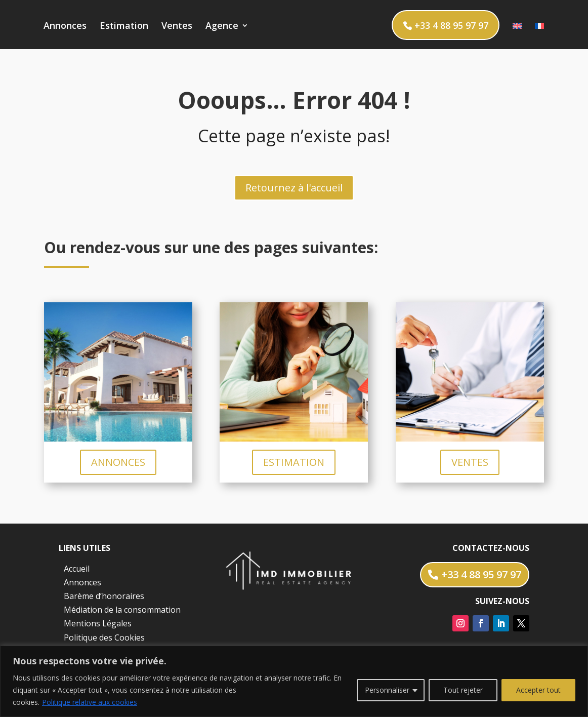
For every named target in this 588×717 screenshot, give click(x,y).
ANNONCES (118, 462)
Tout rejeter (463, 690)
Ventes (177, 27)
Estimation (124, 27)
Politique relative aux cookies (90, 702)
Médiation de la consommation (122, 610)
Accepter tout (538, 690)
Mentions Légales (98, 623)
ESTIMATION (294, 462)
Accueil (77, 569)
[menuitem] (517, 35)
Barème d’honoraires (104, 596)
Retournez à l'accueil (294, 188)
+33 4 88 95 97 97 (451, 25)
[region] (294, 681)
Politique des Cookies (104, 638)
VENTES (470, 462)
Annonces (65, 27)
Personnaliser (387, 690)
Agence (222, 27)
